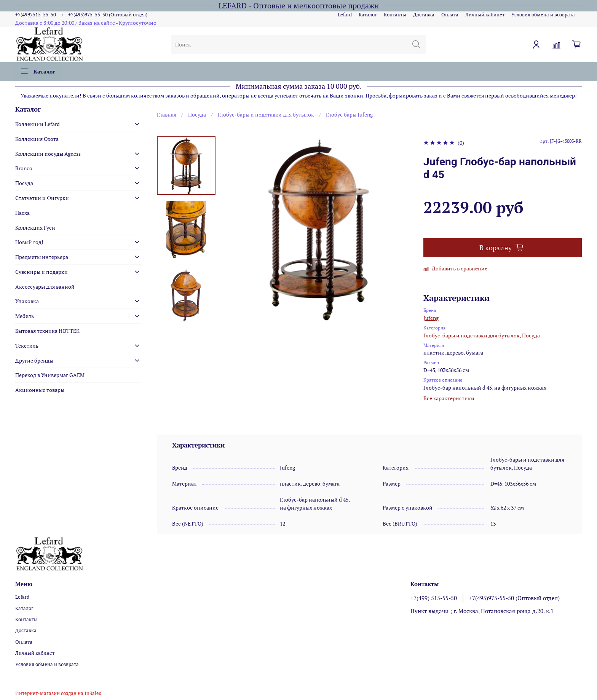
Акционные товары (40, 390)
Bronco (24, 168)
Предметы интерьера (42, 257)
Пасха (22, 213)
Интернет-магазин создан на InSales (58, 693)
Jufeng (431, 318)
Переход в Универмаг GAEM (50, 375)
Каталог (368, 15)
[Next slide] (186, 315)
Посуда (197, 114)
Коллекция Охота (37, 139)
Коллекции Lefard (38, 124)
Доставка (424, 15)
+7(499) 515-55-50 (36, 15)
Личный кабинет (485, 15)
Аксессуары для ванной (45, 287)
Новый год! (29, 242)
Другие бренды (34, 360)
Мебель (25, 316)
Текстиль (27, 346)
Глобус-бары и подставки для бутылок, (472, 335)
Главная (167, 114)
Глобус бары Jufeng (349, 114)
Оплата (450, 15)
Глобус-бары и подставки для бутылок (266, 114)
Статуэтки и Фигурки (42, 198)
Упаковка (27, 301)
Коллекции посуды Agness (48, 154)
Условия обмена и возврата (543, 15)
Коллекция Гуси (35, 228)
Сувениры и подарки (42, 272)
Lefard (345, 15)
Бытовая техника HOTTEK (47, 331)
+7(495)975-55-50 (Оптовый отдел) (108, 15)
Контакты (395, 15)
